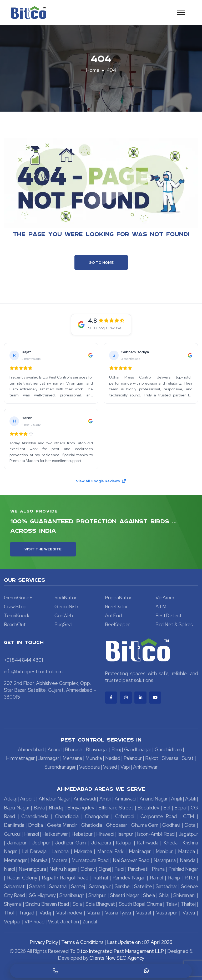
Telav (171, 904)
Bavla (39, 808)
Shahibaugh (72, 895)
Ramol (156, 878)
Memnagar (15, 860)
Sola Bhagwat (100, 904)
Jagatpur (188, 834)
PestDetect (169, 616)
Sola (77, 904)
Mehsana (72, 758)
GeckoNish (66, 607)
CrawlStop (15, 607)
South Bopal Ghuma (140, 904)
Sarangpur (100, 886)
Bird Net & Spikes (174, 625)
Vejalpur (12, 922)
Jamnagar (49, 758)
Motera (59, 860)
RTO (190, 878)
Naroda (188, 860)
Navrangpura (32, 869)
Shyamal (13, 904)
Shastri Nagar (125, 895)
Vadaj (45, 913)
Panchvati (138, 869)
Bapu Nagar (17, 808)
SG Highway (42, 895)
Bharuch (74, 750)
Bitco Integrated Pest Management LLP (121, 951)
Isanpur (125, 834)
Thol (9, 913)
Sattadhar (166, 886)
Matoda (186, 851)
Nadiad (113, 758)
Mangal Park (110, 851)
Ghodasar (117, 825)
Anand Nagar (154, 799)
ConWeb (64, 616)
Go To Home (101, 262)
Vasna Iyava (118, 913)
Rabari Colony (22, 878)
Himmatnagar (20, 758)
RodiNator (65, 598)
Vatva (189, 913)
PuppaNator (118, 598)
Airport (28, 799)
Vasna (94, 913)
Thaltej (188, 904)
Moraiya (39, 860)
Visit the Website (43, 549)
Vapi (125, 767)
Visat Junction (63, 922)
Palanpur (133, 758)
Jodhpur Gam (70, 843)
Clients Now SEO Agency (117, 958)
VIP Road (34, 922)
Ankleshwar (145, 767)
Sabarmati (15, 886)
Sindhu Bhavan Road (47, 904)
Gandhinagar (138, 750)
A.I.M (161, 607)
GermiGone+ (18, 598)
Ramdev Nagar (129, 878)
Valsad (110, 767)
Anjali (176, 799)
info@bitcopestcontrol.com (33, 672)
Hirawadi (105, 834)
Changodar (97, 816)
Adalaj (10, 799)
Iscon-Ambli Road (156, 834)
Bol (167, 808)
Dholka (36, 825)
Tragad (27, 913)
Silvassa (170, 758)
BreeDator (116, 607)
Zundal (90, 922)
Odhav (88, 869)
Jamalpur (17, 843)
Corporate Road (159, 816)
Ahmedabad (31, 750)
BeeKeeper (117, 625)
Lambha (60, 851)
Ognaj (105, 869)
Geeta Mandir (62, 825)
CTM (189, 816)
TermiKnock (17, 616)
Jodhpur (41, 843)
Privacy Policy (44, 942)
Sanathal (58, 886)
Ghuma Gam (145, 825)
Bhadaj (56, 808)
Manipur (164, 851)
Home (93, 70)
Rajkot (152, 758)
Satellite (143, 886)
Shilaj (164, 895)
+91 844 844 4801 (23, 660)
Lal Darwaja (34, 851)
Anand (55, 750)
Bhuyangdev (81, 808)
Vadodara (89, 767)
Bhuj (116, 750)
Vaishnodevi (69, 913)
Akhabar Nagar (54, 799)
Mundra (94, 758)
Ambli (105, 799)
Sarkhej (123, 886)
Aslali (190, 799)
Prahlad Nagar (183, 869)
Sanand (37, 886)
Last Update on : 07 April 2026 (140, 942)
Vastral (144, 913)
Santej (78, 886)
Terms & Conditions (82, 942)
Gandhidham (168, 750)
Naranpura (165, 860)
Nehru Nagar (63, 869)
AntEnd (113, 616)
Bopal (180, 808)
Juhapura (101, 843)
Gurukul (12, 834)
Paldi (119, 869)
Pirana (158, 869)
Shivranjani (184, 895)
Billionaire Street (116, 808)
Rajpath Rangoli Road (65, 878)
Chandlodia (67, 816)
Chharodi (125, 816)
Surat (188, 758)
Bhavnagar (97, 750)
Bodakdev (148, 808)
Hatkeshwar (55, 834)
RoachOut (15, 625)
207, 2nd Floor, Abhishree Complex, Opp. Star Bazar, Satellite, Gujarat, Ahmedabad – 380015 (50, 690)
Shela (149, 895)
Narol (9, 869)
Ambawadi (85, 799)
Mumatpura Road (90, 860)
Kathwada (148, 843)
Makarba (83, 851)
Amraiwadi (125, 799)
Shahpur (97, 895)
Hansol (32, 834)
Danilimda (14, 825)
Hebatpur (82, 834)
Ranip (174, 878)
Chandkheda (35, 816)
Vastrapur (167, 913)
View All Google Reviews (101, 481)
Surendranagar (60, 767)
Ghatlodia (92, 825)
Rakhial (101, 878)
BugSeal (63, 625)
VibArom (165, 598)
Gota (190, 825)
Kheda (171, 843)
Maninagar (140, 851)
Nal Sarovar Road (131, 860)
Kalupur (124, 843)
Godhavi (171, 825)
